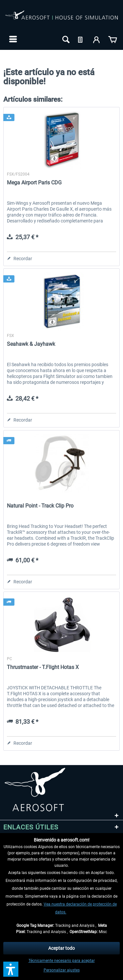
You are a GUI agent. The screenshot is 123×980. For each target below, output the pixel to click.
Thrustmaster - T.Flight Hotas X (43, 667)
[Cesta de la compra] (113, 39)
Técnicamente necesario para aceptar (62, 961)
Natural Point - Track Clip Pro (40, 506)
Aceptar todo (61, 948)
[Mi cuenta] (97, 39)
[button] (11, 969)
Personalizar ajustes (62, 970)
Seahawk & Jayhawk (31, 344)
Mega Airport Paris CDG (34, 183)
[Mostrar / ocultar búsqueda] (65, 39)
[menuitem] (12, 39)
